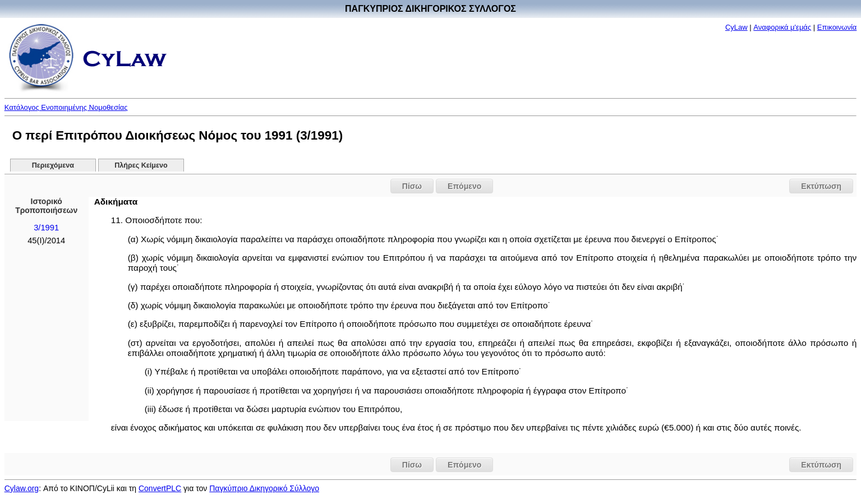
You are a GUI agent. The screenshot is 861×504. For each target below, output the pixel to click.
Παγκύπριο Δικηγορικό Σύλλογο (264, 488)
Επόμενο (464, 186)
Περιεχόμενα (53, 165)
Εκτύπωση (821, 186)
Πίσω (412, 186)
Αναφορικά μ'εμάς (782, 27)
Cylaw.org (22, 488)
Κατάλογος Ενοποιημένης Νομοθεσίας (66, 107)
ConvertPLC (160, 488)
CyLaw (736, 27)
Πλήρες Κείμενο (141, 165)
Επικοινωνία (837, 27)
